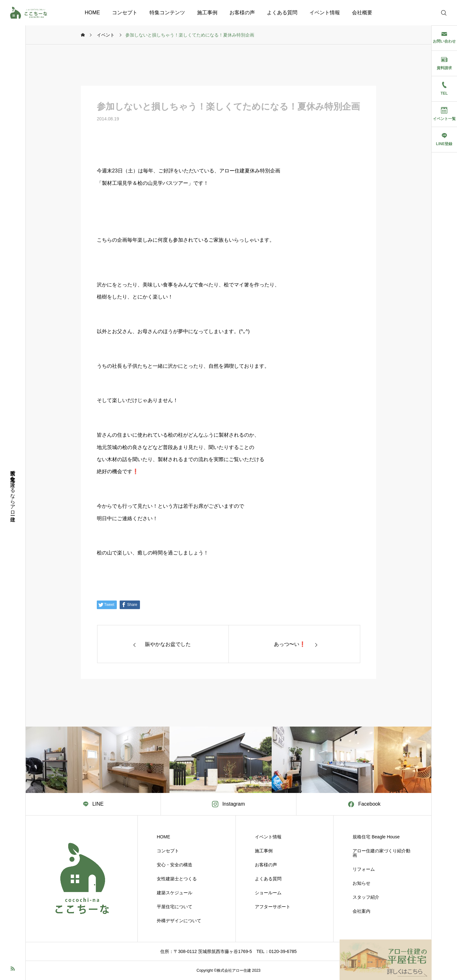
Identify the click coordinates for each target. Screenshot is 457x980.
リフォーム (364, 869)
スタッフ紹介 (366, 897)
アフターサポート (273, 907)
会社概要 (362, 13)
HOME (92, 13)
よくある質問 (282, 13)
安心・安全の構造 (175, 865)
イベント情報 (325, 13)
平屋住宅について (175, 907)
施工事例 (207, 13)
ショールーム (268, 893)
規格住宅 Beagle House (376, 837)
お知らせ (361, 883)
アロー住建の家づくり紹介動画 (381, 853)
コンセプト (125, 13)
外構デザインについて (179, 921)
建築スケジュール (175, 893)
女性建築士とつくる (177, 879)
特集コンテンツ (167, 13)
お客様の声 (242, 13)
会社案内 (361, 911)
